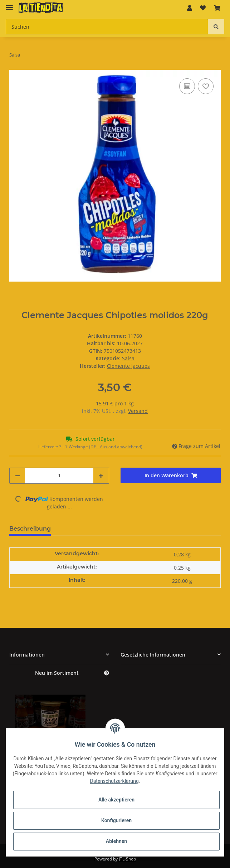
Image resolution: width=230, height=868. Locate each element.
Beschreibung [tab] (30, 529)
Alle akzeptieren (116, 800)
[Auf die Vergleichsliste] (187, 86)
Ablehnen (116, 841)
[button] (190, 8)
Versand (138, 411)
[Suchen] (107, 27)
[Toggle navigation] (9, 4)
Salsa (128, 358)
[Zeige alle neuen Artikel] (107, 673)
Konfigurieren (116, 820)
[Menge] (59, 476)
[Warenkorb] (217, 8)
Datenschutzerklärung (114, 781)
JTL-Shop (127, 859)
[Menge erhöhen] (101, 476)
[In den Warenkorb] (171, 475)
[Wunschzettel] (203, 8)
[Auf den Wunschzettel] (206, 86)
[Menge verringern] (18, 476)
